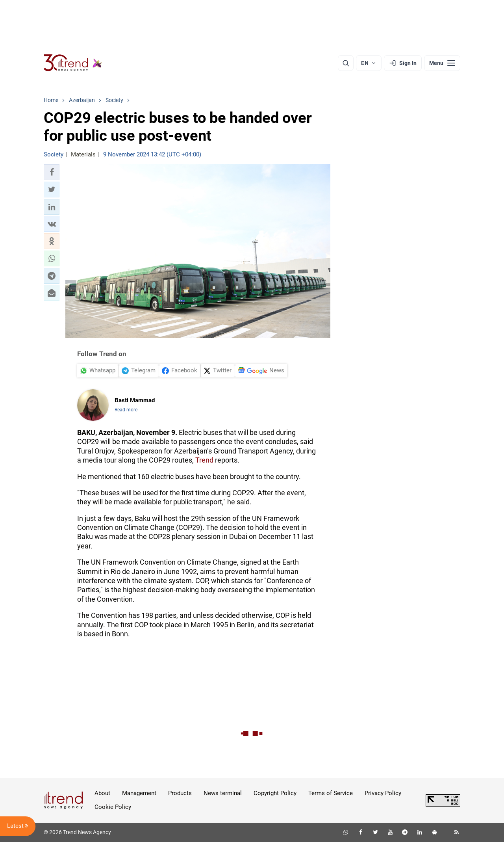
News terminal (223, 793)
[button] (52, 172)
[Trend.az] (73, 63)
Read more (126, 410)
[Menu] (442, 63)
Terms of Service (331, 793)
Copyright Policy (275, 793)
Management (139, 793)
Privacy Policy (383, 793)
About (102, 793)
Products (180, 793)
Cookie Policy (113, 807)
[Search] (346, 63)
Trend (204, 460)
